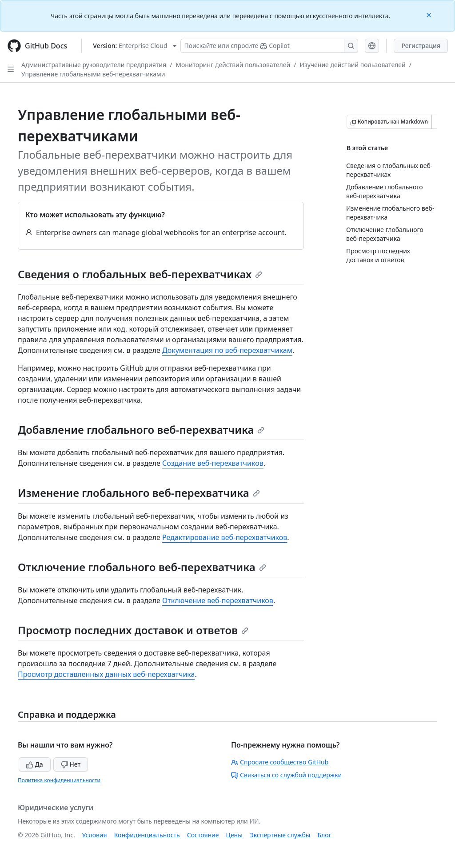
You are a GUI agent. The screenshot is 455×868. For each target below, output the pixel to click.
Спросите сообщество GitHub (280, 762)
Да (35, 764)
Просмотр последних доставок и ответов (133, 630)
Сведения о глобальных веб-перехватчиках (140, 274)
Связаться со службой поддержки (286, 775)
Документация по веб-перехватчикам (227, 350)
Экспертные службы (280, 835)
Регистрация (421, 46)
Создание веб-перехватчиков (213, 463)
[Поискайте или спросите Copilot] (269, 46)
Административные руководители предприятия (94, 65)
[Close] (430, 14)
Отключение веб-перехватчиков (218, 600)
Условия (95, 835)
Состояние (203, 835)
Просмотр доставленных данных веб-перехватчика (106, 674)
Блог (324, 835)
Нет (71, 764)
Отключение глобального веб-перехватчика (142, 567)
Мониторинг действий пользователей (233, 65)
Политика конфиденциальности (59, 780)
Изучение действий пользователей (352, 65)
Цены (234, 835)
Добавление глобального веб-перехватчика (141, 430)
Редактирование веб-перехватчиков (225, 537)
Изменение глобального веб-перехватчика (139, 493)
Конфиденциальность (147, 835)
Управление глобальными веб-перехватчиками (93, 74)
